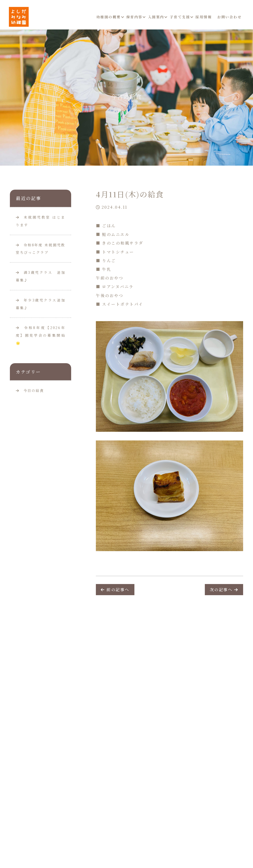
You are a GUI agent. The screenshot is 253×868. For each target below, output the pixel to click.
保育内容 (134, 17)
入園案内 (156, 17)
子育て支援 (180, 17)
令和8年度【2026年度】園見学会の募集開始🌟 (41, 335)
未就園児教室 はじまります (41, 221)
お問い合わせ (229, 17)
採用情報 (204, 17)
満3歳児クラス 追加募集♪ (41, 276)
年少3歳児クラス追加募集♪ (41, 304)
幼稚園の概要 (109, 17)
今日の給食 (34, 390)
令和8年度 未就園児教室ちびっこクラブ (41, 249)
